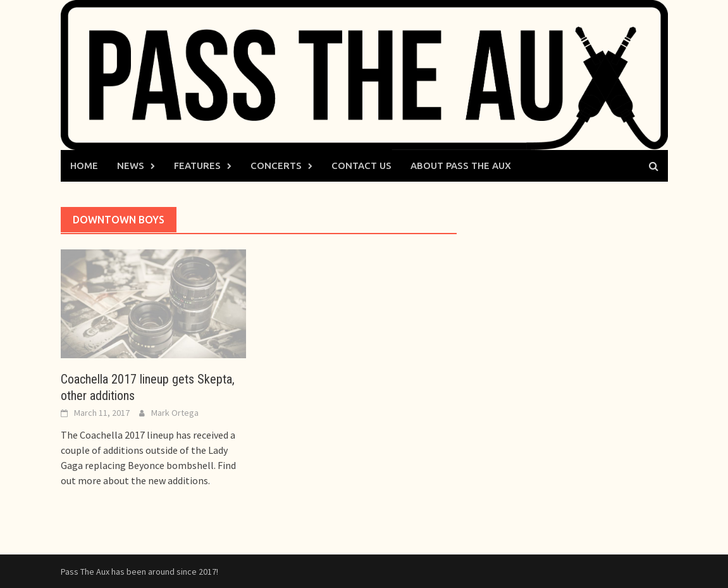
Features (197, 166)
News (131, 166)
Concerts (276, 166)
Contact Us (361, 166)
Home (84, 166)
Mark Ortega (175, 413)
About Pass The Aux (461, 166)
